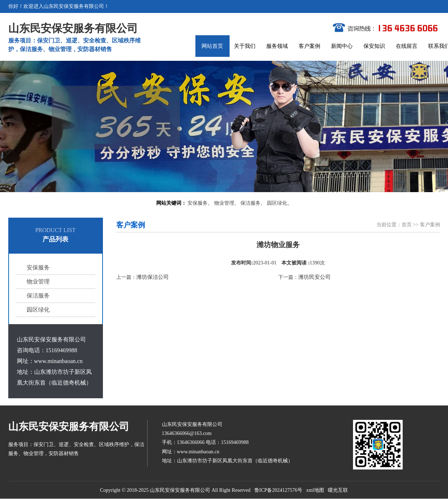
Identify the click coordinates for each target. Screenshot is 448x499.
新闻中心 (342, 46)
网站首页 (212, 46)
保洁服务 (250, 203)
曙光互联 (338, 490)
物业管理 (224, 203)
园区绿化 (277, 203)
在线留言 (407, 46)
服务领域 (277, 46)
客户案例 (309, 46)
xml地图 (315, 490)
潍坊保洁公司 (153, 277)
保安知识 (374, 46)
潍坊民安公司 (314, 277)
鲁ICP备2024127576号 (279, 490)
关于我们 (245, 46)
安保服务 (198, 203)
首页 (407, 225)
